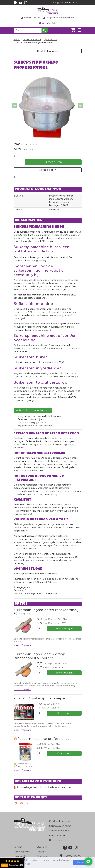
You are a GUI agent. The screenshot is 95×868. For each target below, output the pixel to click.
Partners (42, 852)
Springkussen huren (60, 826)
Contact (18, 847)
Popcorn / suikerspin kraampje (39, 698)
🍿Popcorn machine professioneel (42, 739)
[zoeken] (44, 30)
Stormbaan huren (59, 831)
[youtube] (20, 3)
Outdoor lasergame (60, 821)
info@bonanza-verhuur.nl (58, 18)
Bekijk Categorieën (47, 51)
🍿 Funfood (51, 40)
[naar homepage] (48, 11)
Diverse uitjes (56, 840)
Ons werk (42, 857)
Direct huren (53, 162)
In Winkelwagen (64, 629)
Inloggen (58, 3)
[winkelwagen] (73, 30)
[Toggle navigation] (79, 30)
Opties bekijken (48, 170)
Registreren (71, 3)
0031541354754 (31, 18)
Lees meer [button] (25, 864)
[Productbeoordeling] (14, 177)
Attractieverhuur (32, 40)
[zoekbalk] (28, 30)
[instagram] (26, 3)
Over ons (42, 847)
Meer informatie (22, 645)
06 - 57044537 (47, 23)
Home (17, 40)
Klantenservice (22, 852)
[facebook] (15, 3)
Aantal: (17, 156)
